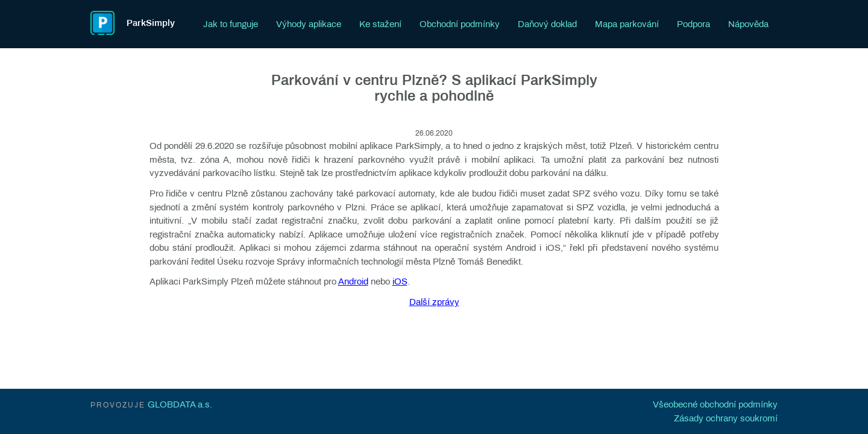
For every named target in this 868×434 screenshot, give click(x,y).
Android (353, 281)
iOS (400, 281)
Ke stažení (380, 24)
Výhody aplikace (309, 24)
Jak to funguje (231, 24)
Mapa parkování (627, 24)
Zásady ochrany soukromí (726, 418)
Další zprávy (434, 302)
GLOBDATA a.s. (180, 404)
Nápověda (748, 24)
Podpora (693, 24)
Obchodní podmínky (460, 24)
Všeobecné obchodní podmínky (715, 404)
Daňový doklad (547, 24)
